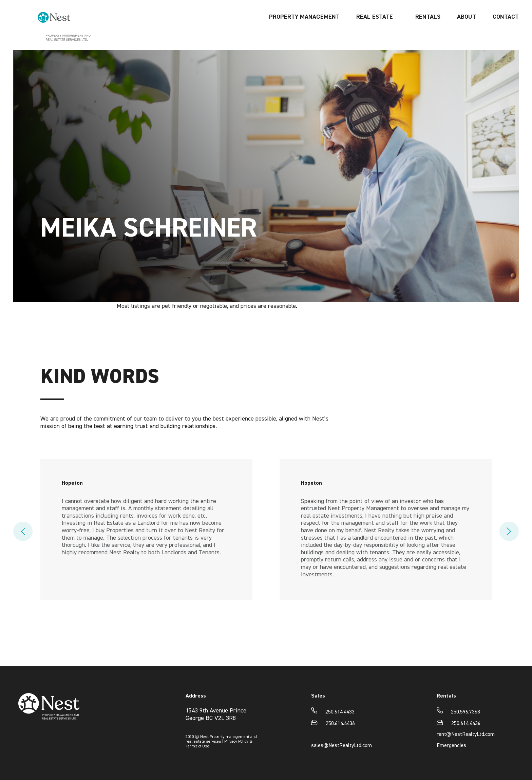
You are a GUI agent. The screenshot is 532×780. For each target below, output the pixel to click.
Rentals (428, 33)
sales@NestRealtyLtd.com (341, 746)
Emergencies (451, 746)
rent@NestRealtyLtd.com (466, 735)
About (467, 33)
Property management (304, 33)
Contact (506, 33)
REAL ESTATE (375, 33)
